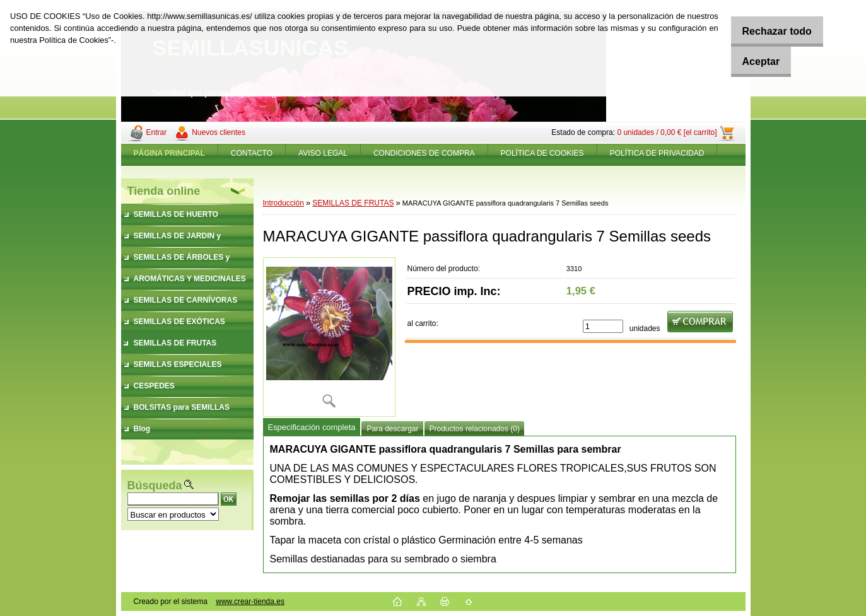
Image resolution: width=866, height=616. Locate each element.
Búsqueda (155, 485)
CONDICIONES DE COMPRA (424, 153)
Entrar (157, 132)
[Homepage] (170, 153)
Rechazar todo (769, 31)
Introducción (284, 203)
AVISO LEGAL (323, 153)
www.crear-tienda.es (250, 601)
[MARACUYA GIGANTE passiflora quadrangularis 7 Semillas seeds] (329, 337)
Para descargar (392, 429)
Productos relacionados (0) (475, 429)
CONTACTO (252, 153)
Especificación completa (312, 427)
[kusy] (603, 326)
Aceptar (753, 61)
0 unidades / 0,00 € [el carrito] (667, 132)
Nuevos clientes (219, 132)
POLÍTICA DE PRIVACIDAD (657, 153)
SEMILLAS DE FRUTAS (353, 203)
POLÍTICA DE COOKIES (542, 153)
